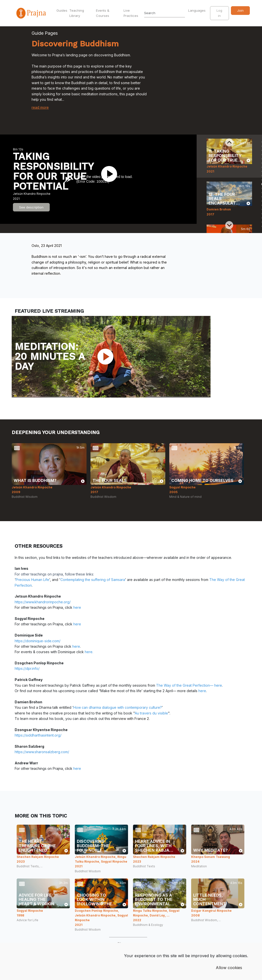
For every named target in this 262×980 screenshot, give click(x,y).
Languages (197, 10)
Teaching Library (77, 13)
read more (40, 107)
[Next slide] (229, 225)
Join (240, 10)
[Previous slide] (229, 142)
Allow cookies (229, 968)
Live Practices (131, 13)
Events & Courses (103, 13)
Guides (62, 10)
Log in (219, 13)
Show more (128, 944)
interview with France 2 (130, 719)
